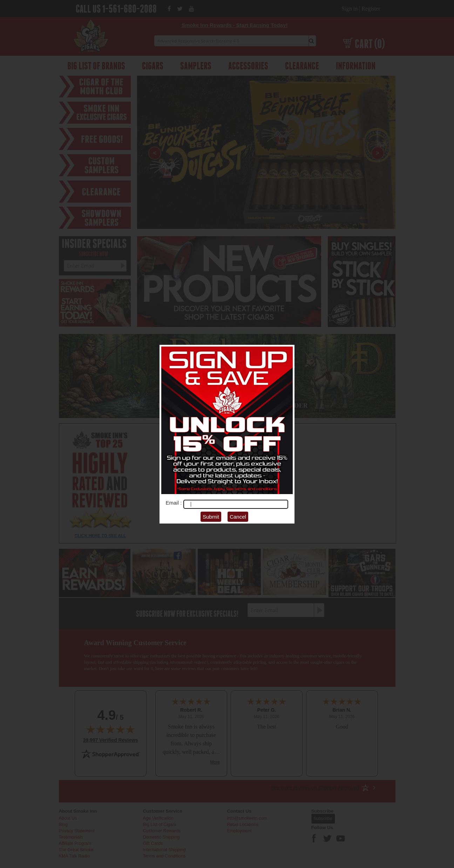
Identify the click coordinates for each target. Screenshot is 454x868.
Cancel (238, 517)
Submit (211, 517)
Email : (175, 503)
